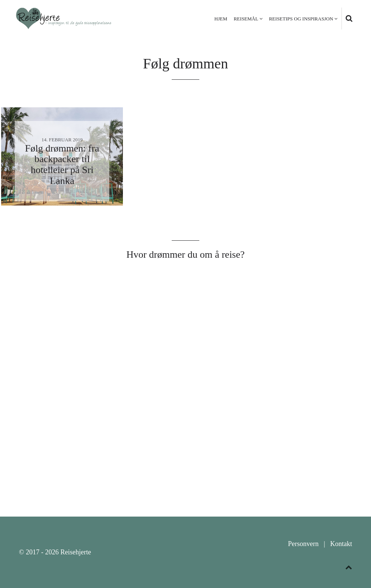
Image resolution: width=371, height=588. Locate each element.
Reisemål (246, 19)
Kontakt (341, 544)
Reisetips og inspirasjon (301, 19)
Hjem (221, 19)
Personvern (303, 544)
